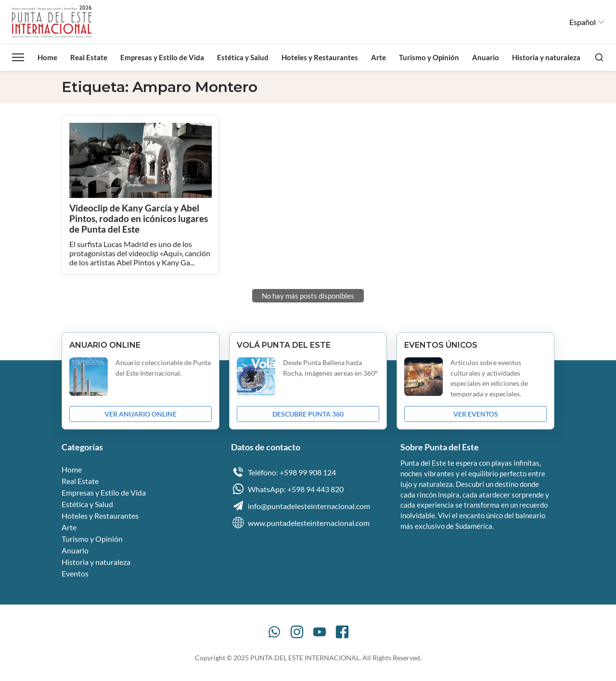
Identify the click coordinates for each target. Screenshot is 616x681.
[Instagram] (297, 632)
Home (47, 57)
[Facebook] (342, 632)
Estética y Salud (243, 57)
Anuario (486, 57)
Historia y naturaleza (546, 57)
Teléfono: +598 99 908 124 (283, 472)
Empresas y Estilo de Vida (162, 57)
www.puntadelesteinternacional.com (300, 523)
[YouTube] (320, 632)
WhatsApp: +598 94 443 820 (287, 489)
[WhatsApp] (274, 632)
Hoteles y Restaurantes (320, 57)
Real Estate (89, 57)
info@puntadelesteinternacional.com (301, 506)
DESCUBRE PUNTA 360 (308, 414)
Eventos (75, 573)
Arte (379, 57)
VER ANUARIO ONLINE (141, 414)
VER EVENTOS (476, 414)
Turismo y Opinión (429, 57)
